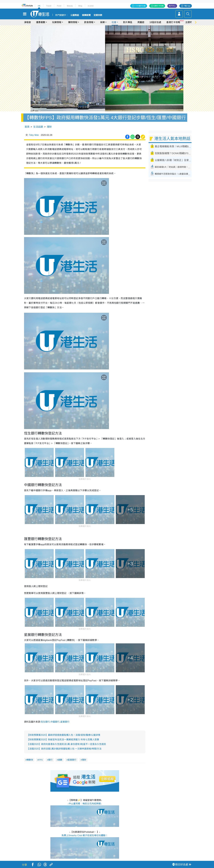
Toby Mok (34, 135)
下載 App (187, 6)
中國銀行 (55, 722)
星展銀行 (65, 722)
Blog (80, 6)
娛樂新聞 (86, 15)
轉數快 (30, 760)
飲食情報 (89, 22)
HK (39, 6)
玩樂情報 (57, 22)
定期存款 (98, 15)
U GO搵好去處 (140, 6)
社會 (114, 22)
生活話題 (38, 127)
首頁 (27, 127)
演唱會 (27, 22)
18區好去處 (155, 22)
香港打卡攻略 (173, 22)
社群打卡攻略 (158, 6)
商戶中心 (172, 6)
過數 (60, 760)
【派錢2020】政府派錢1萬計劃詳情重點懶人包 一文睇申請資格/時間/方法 (64, 749)
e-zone (91, 6)
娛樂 (102, 22)
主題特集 (190, 22)
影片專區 (128, 22)
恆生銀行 (45, 722)
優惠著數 (41, 22)
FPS (41, 760)
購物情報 (73, 22)
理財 (49, 127)
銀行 (50, 760)
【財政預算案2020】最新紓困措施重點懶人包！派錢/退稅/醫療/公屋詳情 (64, 735)
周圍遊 (141, 22)
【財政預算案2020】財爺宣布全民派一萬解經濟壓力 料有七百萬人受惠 (63, 740)
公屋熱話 (75, 15)
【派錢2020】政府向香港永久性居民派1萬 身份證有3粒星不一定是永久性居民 (67, 744)
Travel (49, 6)
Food (59, 6)
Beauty (70, 6)
